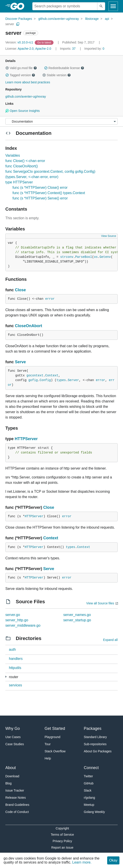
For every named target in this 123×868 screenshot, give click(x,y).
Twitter (88, 776)
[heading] (19, 6)
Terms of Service (62, 835)
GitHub (89, 783)
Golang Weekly (94, 812)
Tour (48, 744)
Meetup (89, 805)
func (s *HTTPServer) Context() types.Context (49, 193)
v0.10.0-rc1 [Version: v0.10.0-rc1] (20, 42)
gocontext (35, 376)
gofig (33, 380)
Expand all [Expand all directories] (110, 640)
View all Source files (100, 603)
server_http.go (17, 620)
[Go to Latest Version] (44, 42)
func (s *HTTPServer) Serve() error (40, 198)
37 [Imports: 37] (68, 49)
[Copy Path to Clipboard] (18, 24)
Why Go (13, 728)
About (11, 768)
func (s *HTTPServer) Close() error (40, 188)
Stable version (57, 75)
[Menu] (61, 121)
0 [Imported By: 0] (94, 49)
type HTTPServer (19, 182)
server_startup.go (77, 620)
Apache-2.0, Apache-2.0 (34, 49)
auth (12, 649)
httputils (15, 668)
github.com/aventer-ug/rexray (59, 19)
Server (73, 380)
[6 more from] (6, 677)
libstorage (92, 19)
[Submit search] (101, 6)
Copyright (62, 828)
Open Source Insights (23, 111)
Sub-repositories (95, 744)
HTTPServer (26, 439)
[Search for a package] (65, 6)
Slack (88, 790)
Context (52, 376)
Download (12, 776)
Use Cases (13, 737)
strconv (67, 257)
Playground (52, 737)
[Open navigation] (113, 6)
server (10, 24)
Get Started (55, 728)
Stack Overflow (55, 751)
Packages (93, 728)
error (50, 299)
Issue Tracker (15, 790)
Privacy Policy (62, 841)
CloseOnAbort (29, 326)
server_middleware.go (23, 625)
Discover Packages (19, 19)
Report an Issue (62, 847)
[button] (7, 68)
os (96, 257)
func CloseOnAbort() (22, 166)
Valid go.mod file (21, 68)
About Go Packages (98, 751)
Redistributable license (64, 68)
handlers (16, 659)
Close (20, 290)
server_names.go (77, 615)
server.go (13, 615)
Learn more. (82, 862)
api (107, 19)
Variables (13, 155)
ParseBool (84, 257)
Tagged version (20, 75)
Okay (113, 860)
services (15, 685)
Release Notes (16, 798)
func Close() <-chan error (25, 161)
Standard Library (95, 737)
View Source (109, 236)
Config (45, 380)
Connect (91, 768)
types (61, 380)
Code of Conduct (17, 812)
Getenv (105, 257)
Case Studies (15, 744)
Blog (8, 783)
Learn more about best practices (28, 82)
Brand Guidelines (17, 805)
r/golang (89, 798)
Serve (20, 362)
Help (48, 758)
